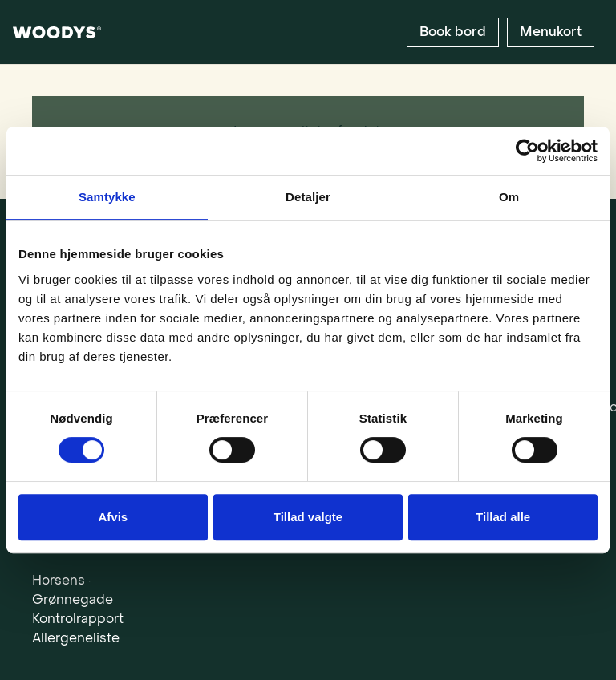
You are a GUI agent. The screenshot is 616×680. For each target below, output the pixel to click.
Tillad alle (503, 517)
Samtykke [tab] (107, 197)
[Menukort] (551, 32)
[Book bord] (453, 32)
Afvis (113, 517)
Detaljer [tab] (308, 197)
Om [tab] (509, 197)
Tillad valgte (308, 517)
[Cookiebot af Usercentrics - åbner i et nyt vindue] (527, 151)
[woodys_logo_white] (57, 32)
